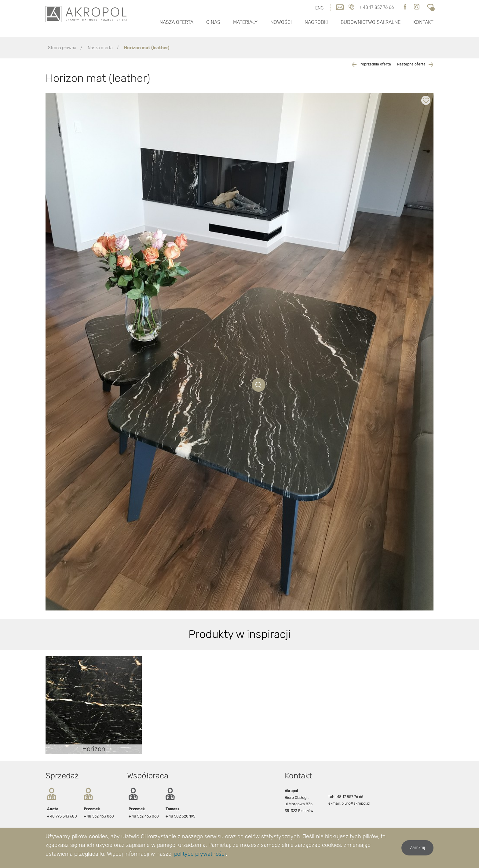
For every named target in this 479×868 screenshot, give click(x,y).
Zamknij (417, 848)
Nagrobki (316, 22)
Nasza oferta (176, 22)
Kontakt (423, 22)
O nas (213, 22)
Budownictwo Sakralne (371, 22)
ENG (319, 8)
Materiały (245, 22)
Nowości (281, 22)
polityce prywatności (200, 854)
